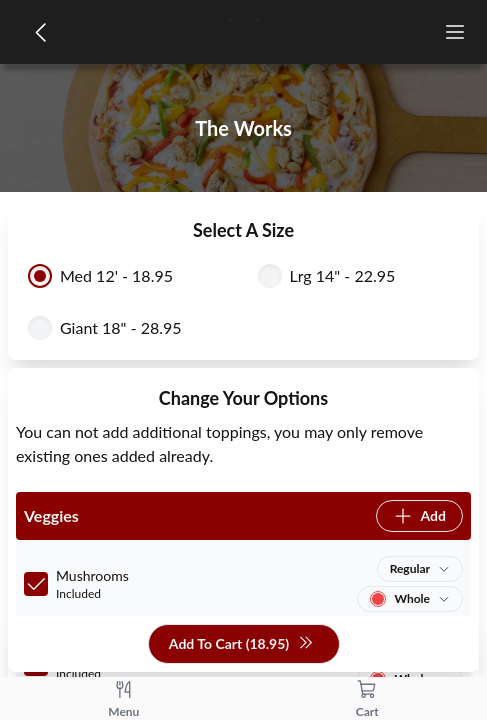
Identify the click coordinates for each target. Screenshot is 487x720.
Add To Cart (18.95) (241, 644)
